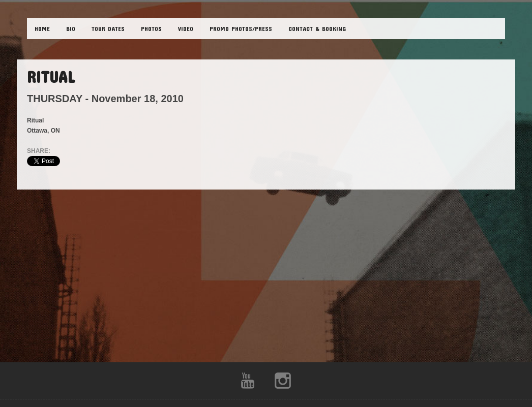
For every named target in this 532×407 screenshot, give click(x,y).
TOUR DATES (108, 28)
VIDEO (186, 28)
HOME (42, 28)
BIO (71, 28)
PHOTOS (151, 28)
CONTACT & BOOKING (317, 28)
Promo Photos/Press (241, 28)
